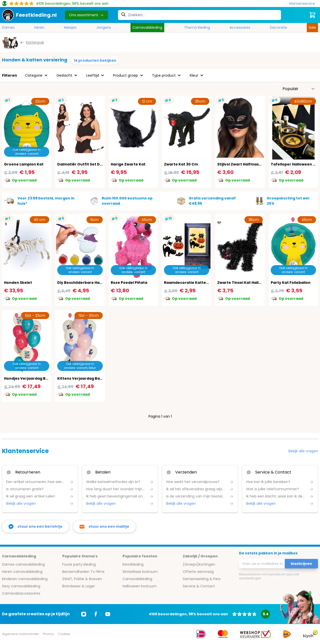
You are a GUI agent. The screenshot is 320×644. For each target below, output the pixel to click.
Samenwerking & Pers (202, 579)
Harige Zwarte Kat (128, 164)
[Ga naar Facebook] (96, 614)
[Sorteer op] (299, 89)
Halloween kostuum (140, 586)
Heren (39, 27)
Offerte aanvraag (198, 572)
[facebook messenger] (35, 527)
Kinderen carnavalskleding (25, 579)
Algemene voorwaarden (20, 634)
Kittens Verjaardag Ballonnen (86, 378)
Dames (8, 27)
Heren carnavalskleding (22, 572)
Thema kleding (197, 27)
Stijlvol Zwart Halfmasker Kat (245, 164)
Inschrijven (301, 564)
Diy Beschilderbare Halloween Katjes (92, 283)
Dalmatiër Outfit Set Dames (84, 164)
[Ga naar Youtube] (108, 614)
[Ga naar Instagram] (84, 614)
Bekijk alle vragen (303, 451)
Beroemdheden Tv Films (83, 572)
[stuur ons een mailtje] (104, 527)
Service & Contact (199, 586)
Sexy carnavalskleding (21, 586)
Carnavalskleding (147, 27)
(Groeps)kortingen (199, 564)
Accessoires (240, 27)
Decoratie (279, 27)
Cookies (64, 634)
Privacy (48, 634)
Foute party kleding (79, 564)
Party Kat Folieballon (291, 283)
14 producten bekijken (95, 60)
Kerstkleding (133, 564)
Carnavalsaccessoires (21, 593)
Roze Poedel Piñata (129, 283)
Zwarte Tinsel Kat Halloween (244, 283)
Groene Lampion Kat (24, 164)
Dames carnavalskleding (23, 564)
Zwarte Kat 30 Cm (181, 164)
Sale (312, 27)
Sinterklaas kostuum (140, 572)
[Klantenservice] (304, 4)
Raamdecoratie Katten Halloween (197, 283)
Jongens (104, 27)
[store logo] (29, 15)
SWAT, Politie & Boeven (82, 579)
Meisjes (70, 27)
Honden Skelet (18, 283)
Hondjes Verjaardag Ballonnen (33, 378)
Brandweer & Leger (79, 586)
